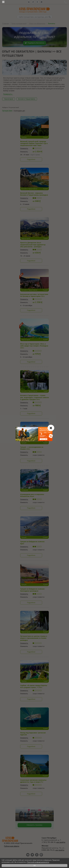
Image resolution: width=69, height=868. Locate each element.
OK (35, 865)
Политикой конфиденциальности (38, 862)
